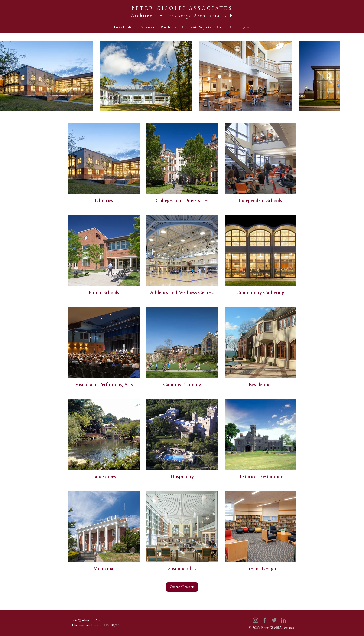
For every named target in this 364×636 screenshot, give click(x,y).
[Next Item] (329, 76)
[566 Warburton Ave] (86, 620)
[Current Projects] (182, 587)
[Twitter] (274, 620)
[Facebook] (265, 620)
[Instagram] (256, 620)
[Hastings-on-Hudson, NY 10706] (96, 626)
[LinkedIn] (283, 620)
